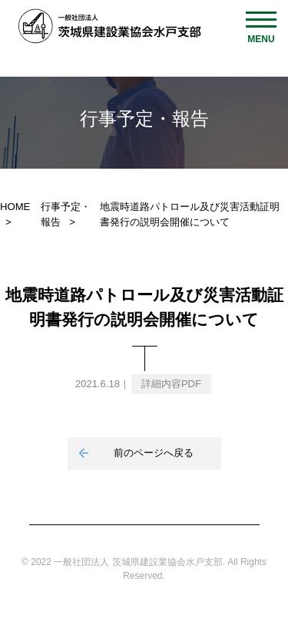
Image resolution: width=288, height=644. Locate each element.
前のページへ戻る (154, 453)
